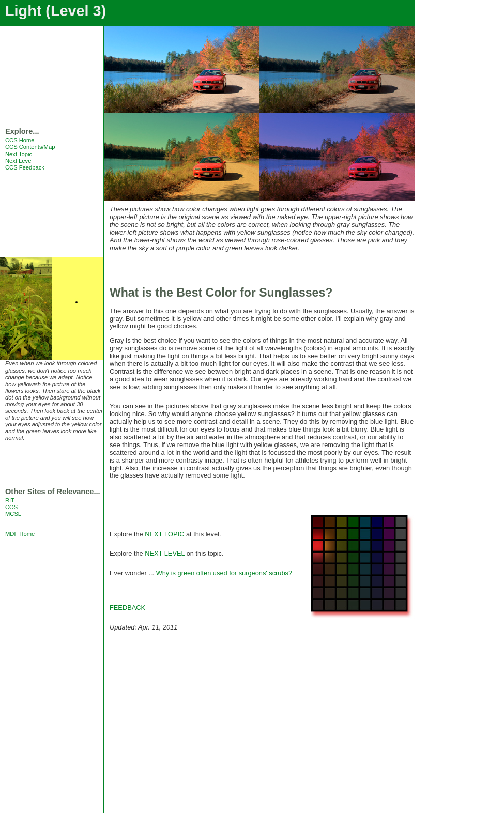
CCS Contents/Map (30, 147)
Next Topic (19, 154)
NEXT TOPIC (164, 534)
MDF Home (20, 534)
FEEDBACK (127, 608)
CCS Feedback (25, 167)
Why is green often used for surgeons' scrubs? (224, 573)
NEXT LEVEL (165, 553)
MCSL (13, 514)
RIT (10, 500)
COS (11, 507)
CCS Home (20, 140)
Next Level (19, 161)
